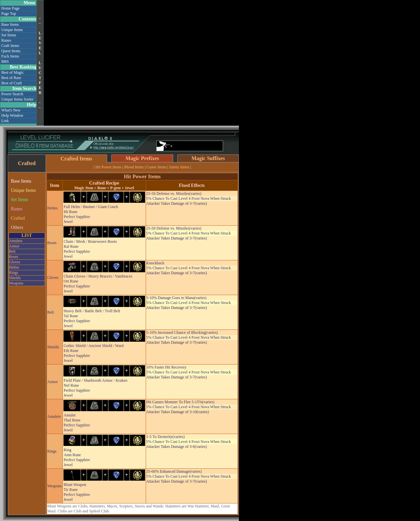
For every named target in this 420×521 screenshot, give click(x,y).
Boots (14, 257)
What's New (11, 110)
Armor (14, 246)
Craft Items (10, 46)
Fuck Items (10, 56)
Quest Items (11, 51)
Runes (6, 40)
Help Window (12, 115)
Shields (15, 278)
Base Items (10, 24)
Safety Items (179, 167)
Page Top (9, 14)
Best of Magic (13, 72)
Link (5, 121)
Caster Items (156, 167)
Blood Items (134, 167)
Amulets (16, 241)
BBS (5, 62)
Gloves (15, 262)
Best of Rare (11, 78)
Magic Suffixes (208, 158)
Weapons (16, 283)
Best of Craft (12, 83)
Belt (12, 251)
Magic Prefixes (142, 158)
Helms (14, 267)
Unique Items (12, 30)
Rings (14, 273)
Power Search (12, 94)
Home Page (11, 8)
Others (17, 227)
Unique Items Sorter (17, 99)
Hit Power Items (109, 167)
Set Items (9, 35)
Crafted (18, 218)
